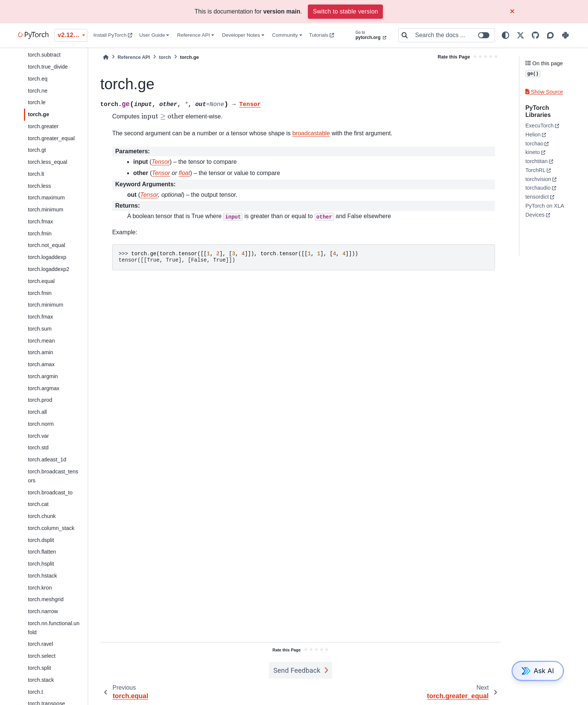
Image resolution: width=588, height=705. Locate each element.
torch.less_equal (47, 162)
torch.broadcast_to (50, 492)
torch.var (38, 436)
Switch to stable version (345, 11)
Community (285, 35)
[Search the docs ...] (453, 35)
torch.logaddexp (47, 257)
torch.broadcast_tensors (53, 476)
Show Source (544, 92)
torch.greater (43, 126)
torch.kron (40, 588)
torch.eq (37, 79)
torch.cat (38, 504)
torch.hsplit (41, 564)
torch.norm (41, 424)
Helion (533, 135)
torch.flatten (42, 552)
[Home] (106, 57)
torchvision (538, 179)
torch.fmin (40, 234)
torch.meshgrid (46, 599)
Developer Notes (241, 35)
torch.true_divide (48, 67)
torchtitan (536, 161)
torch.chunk (42, 516)
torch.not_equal (46, 245)
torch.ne (37, 91)
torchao (534, 144)
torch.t (35, 692)
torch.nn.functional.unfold (54, 628)
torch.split (39, 668)
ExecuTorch (539, 126)
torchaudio (538, 188)
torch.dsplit (41, 540)
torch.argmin (43, 376)
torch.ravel (40, 644)
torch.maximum (46, 198)
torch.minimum (45, 210)
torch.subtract (44, 55)
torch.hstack (42, 576)
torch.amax (41, 364)
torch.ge (38, 114)
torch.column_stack (51, 528)
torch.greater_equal (51, 138)
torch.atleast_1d (47, 460)
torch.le (37, 102)
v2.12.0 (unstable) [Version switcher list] (73, 35)
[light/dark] (505, 35)
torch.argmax (43, 388)
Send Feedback (297, 670)
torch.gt (37, 150)
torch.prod (40, 400)
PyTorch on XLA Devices (544, 210)
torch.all (37, 412)
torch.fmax (40, 222)
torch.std (38, 448)
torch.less (39, 186)
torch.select (42, 656)
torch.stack (41, 680)
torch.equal (41, 281)
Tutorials (322, 35)
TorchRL (535, 170)
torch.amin (40, 352)
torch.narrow (43, 611)
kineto (532, 152)
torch (165, 57)
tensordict (537, 197)
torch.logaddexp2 (48, 269)
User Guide (152, 35)
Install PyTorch (113, 35)
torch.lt (36, 174)
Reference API (193, 35)
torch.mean (41, 341)
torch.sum (40, 329)
